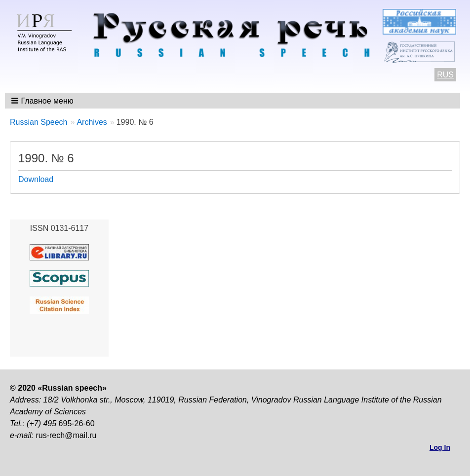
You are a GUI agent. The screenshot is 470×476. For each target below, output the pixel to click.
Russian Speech (39, 122)
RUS (445, 75)
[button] (43, 101)
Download (36, 179)
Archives (92, 122)
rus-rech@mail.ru (66, 435)
